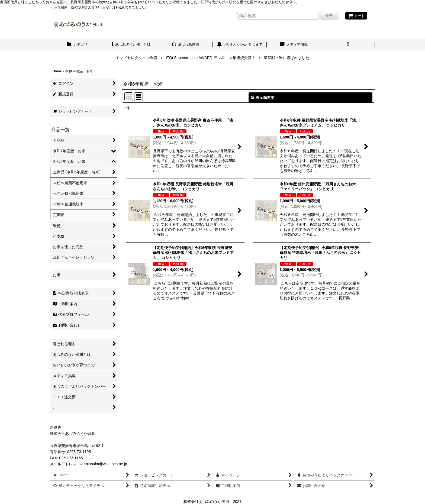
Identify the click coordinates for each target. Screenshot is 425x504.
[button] (348, 45)
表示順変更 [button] (263, 98)
